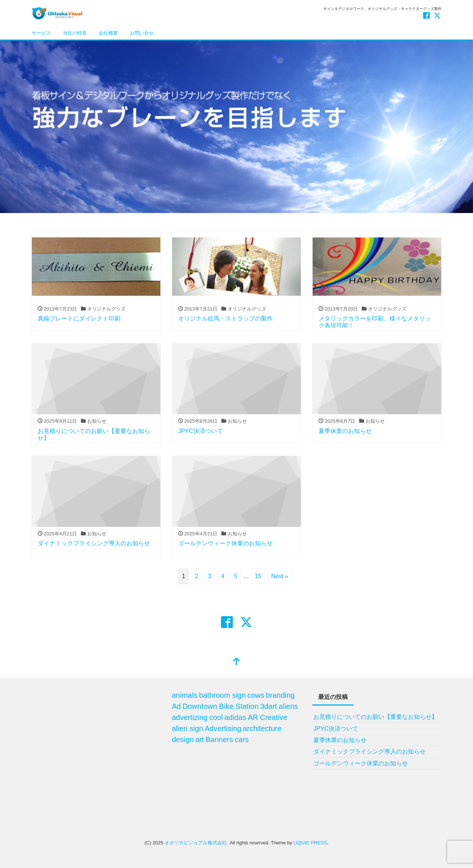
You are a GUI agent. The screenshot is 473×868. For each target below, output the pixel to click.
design (183, 740)
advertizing (190, 717)
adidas (235, 717)
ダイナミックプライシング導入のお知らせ (370, 752)
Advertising (223, 728)
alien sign (188, 728)
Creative (273, 717)
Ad (176, 706)
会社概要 (108, 33)
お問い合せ (142, 33)
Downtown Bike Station (221, 706)
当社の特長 (75, 33)
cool (216, 717)
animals (185, 695)
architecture (262, 728)
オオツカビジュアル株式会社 (196, 843)
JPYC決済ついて (336, 729)
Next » (280, 576)
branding (280, 695)
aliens (288, 706)
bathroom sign (222, 695)
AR (253, 717)
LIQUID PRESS (310, 843)
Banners (219, 740)
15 (258, 576)
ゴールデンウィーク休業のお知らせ (361, 763)
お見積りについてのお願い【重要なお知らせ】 (375, 717)
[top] (236, 662)
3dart (269, 706)
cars (242, 740)
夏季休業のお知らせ (340, 740)
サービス (41, 33)
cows (256, 695)
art (199, 740)
